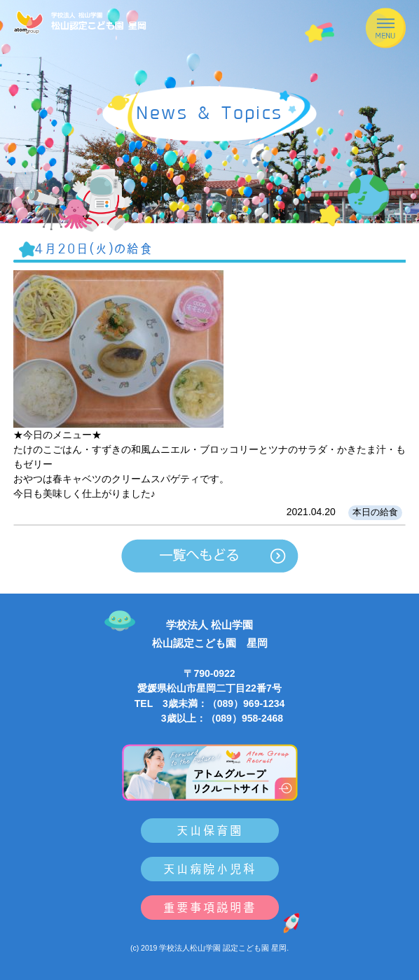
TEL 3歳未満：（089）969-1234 (210, 703)
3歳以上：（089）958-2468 (209, 718)
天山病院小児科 (210, 869)
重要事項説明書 (210, 908)
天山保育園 (210, 831)
